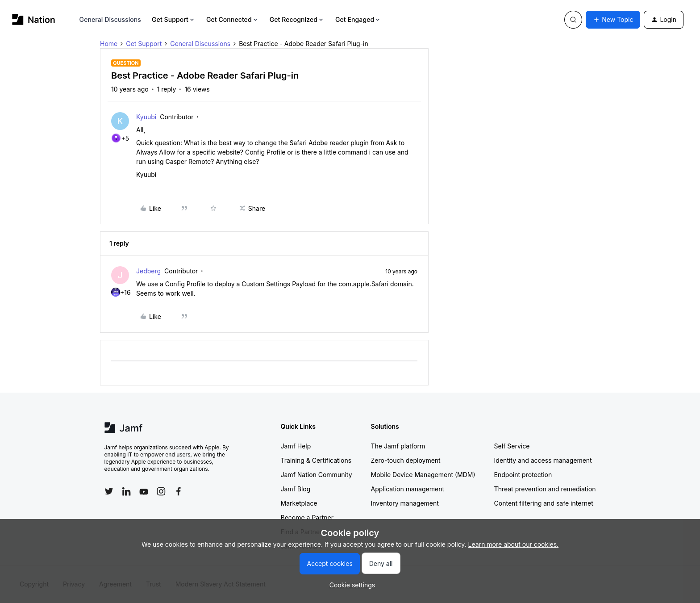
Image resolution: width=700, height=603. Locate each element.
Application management (408, 489)
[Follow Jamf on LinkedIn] (126, 491)
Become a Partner (307, 517)
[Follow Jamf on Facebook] (179, 491)
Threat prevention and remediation (545, 489)
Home (109, 44)
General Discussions (110, 19)
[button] (613, 20)
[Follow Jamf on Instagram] (161, 491)
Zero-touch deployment (406, 460)
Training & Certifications (316, 460)
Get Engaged (358, 19)
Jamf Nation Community (317, 475)
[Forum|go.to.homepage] (34, 19)
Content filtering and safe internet (544, 503)
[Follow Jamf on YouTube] (144, 491)
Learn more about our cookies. (514, 544)
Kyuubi (146, 117)
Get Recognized (297, 19)
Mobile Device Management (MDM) (423, 475)
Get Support (174, 19)
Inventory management (405, 503)
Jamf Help (296, 446)
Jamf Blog (296, 489)
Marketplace (299, 503)
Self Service (512, 446)
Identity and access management (543, 460)
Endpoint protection (523, 475)
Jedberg (148, 271)
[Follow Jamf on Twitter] (109, 491)
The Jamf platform (398, 446)
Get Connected (233, 19)
